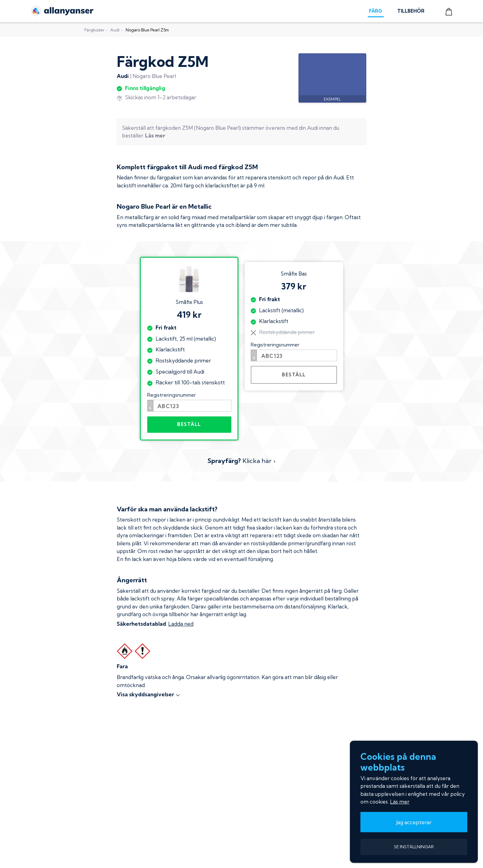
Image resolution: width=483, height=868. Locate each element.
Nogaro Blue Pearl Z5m (147, 30)
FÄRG (376, 11)
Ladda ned (181, 624)
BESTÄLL (189, 424)
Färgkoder (94, 30)
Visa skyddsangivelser (149, 694)
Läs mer (400, 802)
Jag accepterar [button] (414, 822)
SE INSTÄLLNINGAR (414, 847)
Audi (115, 30)
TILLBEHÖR (411, 11)
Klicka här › (241, 461)
